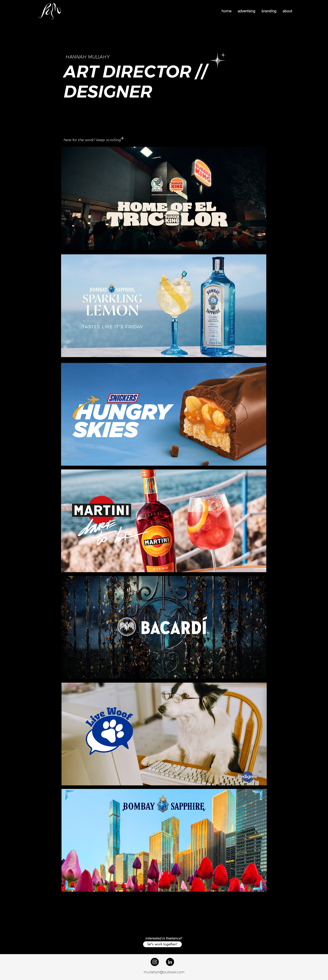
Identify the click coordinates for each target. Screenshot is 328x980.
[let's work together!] (162, 944)
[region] (164, 198)
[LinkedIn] (170, 962)
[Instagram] (155, 962)
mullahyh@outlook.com (164, 972)
